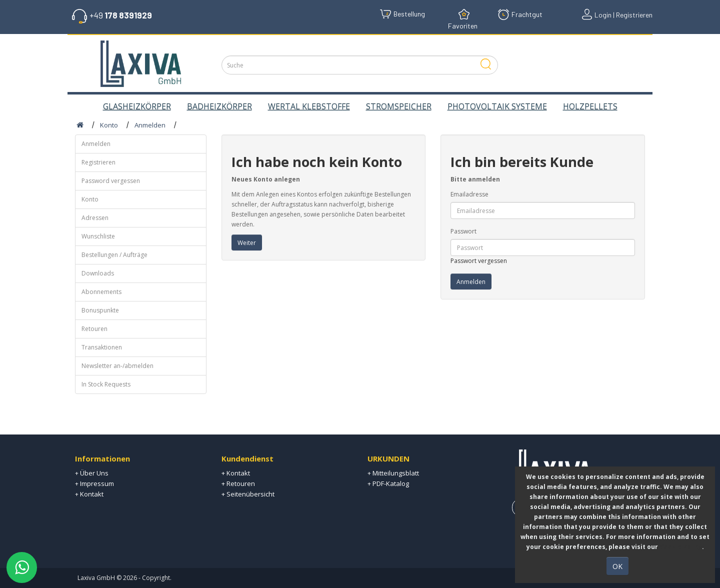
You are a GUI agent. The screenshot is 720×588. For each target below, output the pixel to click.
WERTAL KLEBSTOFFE (309, 106)
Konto (109, 125)
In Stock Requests (106, 384)
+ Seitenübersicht (248, 494)
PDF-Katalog (391, 483)
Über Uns (94, 473)
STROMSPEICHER (399, 106)
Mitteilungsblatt (396, 473)
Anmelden (150, 125)
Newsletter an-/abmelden (117, 366)
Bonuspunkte (100, 310)
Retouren (94, 329)
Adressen (95, 218)
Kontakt (92, 494)
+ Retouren (238, 483)
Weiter (247, 243)
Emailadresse (469, 194)
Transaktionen (102, 347)
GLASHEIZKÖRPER (137, 106)
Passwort (463, 231)
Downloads (98, 273)
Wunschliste (98, 236)
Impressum (97, 483)
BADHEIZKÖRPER (219, 106)
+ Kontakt (236, 473)
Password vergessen (111, 181)
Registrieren (98, 162)
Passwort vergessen (479, 261)
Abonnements (101, 292)
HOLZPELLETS (590, 106)
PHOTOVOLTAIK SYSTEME (497, 106)
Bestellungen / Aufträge (114, 255)
